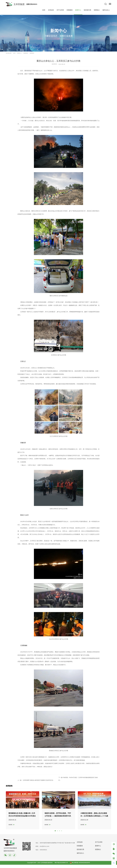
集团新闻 (26, 52)
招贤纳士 (97, 9)
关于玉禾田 (60, 9)
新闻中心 (78, 9)
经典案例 (70, 9)
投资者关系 (87, 9)
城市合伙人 (106, 9)
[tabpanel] (23, 810)
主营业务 (51, 9)
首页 (44, 9)
